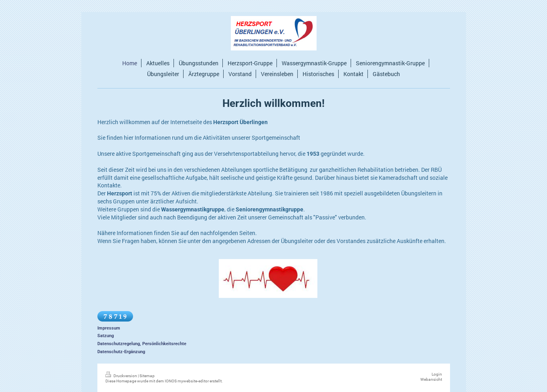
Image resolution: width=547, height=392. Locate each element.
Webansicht (431, 379)
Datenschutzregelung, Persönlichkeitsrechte (142, 344)
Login (437, 374)
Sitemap (147, 376)
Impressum (109, 328)
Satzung (106, 336)
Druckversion (122, 376)
